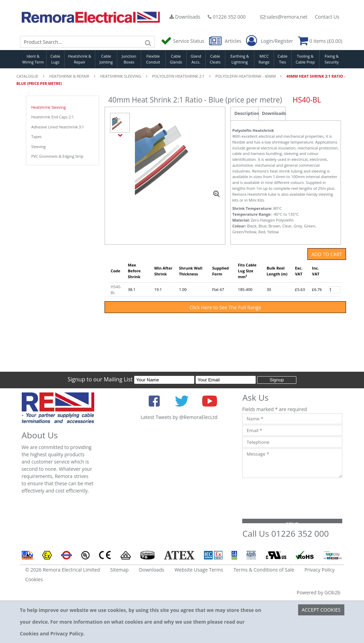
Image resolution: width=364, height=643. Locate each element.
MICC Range (264, 59)
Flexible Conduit (153, 59)
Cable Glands (176, 59)
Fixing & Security (332, 59)
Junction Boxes (129, 59)
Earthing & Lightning (240, 59)
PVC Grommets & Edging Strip (57, 156)
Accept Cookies (321, 610)
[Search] (148, 42)
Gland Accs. (196, 59)
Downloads (185, 17)
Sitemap (120, 570)
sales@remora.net (284, 17)
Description (246, 113)
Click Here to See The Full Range (225, 307)
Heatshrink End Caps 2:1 (53, 117)
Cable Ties (283, 59)
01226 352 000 (227, 17)
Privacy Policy (319, 570)
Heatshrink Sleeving (49, 107)
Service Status (183, 41)
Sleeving (39, 147)
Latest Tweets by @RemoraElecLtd (179, 417)
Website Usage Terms (199, 570)
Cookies (34, 579)
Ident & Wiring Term (33, 59)
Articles (226, 41)
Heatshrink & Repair (80, 59)
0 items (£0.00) (320, 41)
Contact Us (327, 17)
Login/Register (269, 41)
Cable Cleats (215, 59)
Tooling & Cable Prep (305, 59)
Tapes (37, 137)
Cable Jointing (106, 59)
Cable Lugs (55, 59)
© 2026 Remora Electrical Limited (63, 570)
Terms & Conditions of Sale (264, 570)
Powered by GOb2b (319, 592)
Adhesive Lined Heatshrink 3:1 (58, 127)
